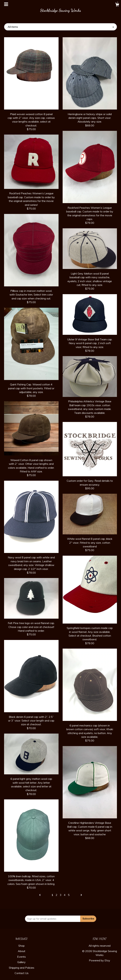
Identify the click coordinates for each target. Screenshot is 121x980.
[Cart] (117, 5)
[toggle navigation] (6, 4)
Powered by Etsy (100, 960)
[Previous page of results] (40, 895)
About (22, 951)
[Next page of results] (81, 895)
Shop (21, 946)
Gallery (21, 962)
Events (21, 957)
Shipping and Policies (22, 968)
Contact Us (22, 973)
